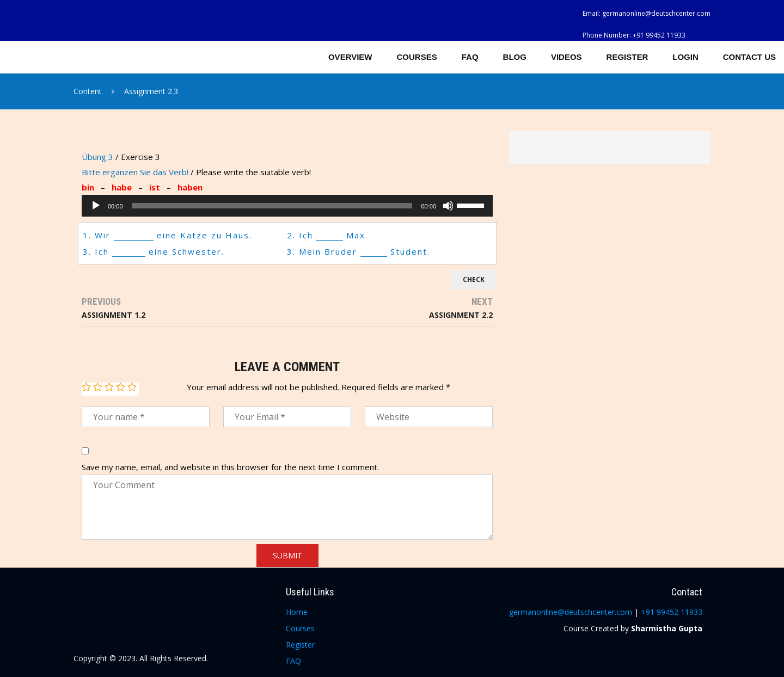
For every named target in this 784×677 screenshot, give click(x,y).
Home (297, 612)
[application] (287, 206)
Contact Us (749, 57)
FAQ (470, 57)
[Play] (96, 206)
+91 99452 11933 (659, 35)
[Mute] (448, 206)
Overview (350, 57)
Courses (417, 57)
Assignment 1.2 (114, 315)
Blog (515, 57)
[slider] (272, 206)
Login (685, 57)
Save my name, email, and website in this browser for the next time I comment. (230, 467)
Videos (566, 57)
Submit (287, 555)
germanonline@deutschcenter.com (656, 13)
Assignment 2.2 (461, 315)
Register (627, 57)
